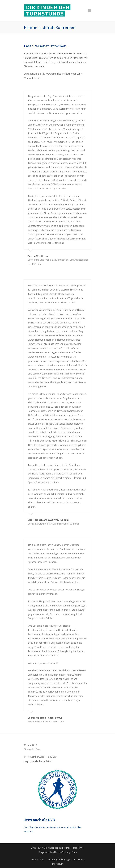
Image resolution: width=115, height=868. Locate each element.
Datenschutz (38, 859)
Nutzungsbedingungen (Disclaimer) (66, 859)
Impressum (57, 864)
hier (79, 827)
